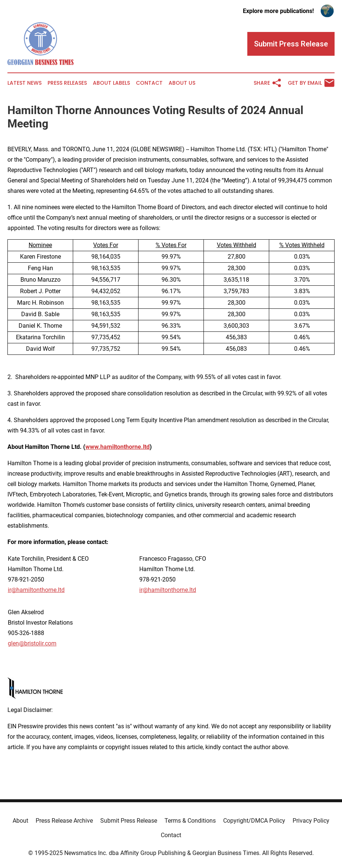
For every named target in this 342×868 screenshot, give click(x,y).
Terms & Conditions (190, 821)
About (20, 821)
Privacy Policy (311, 821)
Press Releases (67, 83)
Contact (149, 83)
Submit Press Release (129, 821)
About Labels (111, 83)
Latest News (25, 83)
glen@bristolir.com (32, 643)
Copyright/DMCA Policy (254, 821)
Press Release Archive (64, 821)
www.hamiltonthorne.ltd (118, 447)
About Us (182, 83)
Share (268, 83)
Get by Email (311, 83)
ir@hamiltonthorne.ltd (36, 590)
